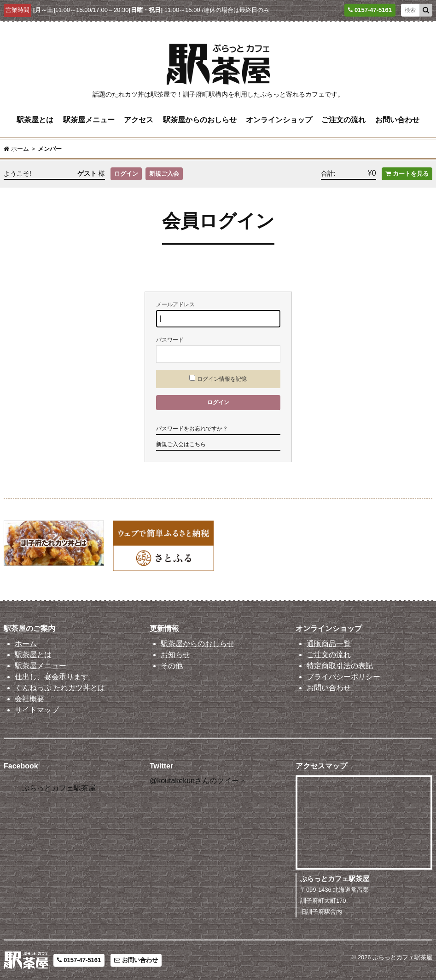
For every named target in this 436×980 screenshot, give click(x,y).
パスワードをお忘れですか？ (192, 429)
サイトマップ (37, 710)
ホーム (26, 644)
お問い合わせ (397, 120)
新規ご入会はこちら (181, 444)
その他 (172, 666)
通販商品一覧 (329, 644)
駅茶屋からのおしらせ (200, 120)
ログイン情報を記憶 (218, 378)
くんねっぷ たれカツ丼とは (60, 688)
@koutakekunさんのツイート (198, 781)
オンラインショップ (279, 120)
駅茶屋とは (35, 120)
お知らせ (175, 655)
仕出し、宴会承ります (52, 677)
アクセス (139, 120)
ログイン (126, 174)
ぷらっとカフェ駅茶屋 (59, 788)
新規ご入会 (164, 174)
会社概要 (29, 699)
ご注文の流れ (343, 120)
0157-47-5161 (79, 960)
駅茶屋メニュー (89, 120)
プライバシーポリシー (343, 677)
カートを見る (407, 174)
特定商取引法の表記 (340, 666)
